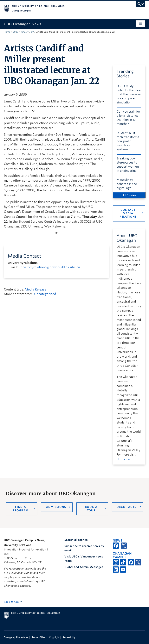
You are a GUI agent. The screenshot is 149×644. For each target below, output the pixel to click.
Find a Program (21, 509)
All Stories (129, 195)
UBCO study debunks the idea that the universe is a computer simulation (129, 94)
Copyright (54, 637)
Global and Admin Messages (84, 567)
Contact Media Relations (128, 213)
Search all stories (76, 540)
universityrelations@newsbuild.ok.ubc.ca (49, 267)
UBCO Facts (126, 507)
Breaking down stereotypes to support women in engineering (128, 165)
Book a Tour (91, 509)
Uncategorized (45, 294)
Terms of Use (39, 637)
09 (32, 32)
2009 (16, 32)
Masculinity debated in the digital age (127, 184)
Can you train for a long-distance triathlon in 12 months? (128, 118)
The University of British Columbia (64, 8)
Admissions (56, 507)
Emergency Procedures (16, 637)
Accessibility (69, 637)
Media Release (36, 289)
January (25, 32)
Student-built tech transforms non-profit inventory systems (128, 141)
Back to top (13, 602)
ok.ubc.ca (123, 459)
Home (7, 32)
